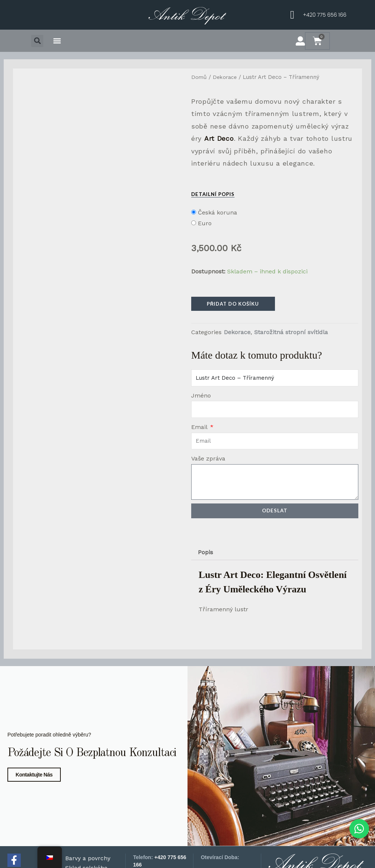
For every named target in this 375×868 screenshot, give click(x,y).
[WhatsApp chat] (358, 828)
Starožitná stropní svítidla (291, 333)
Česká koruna (218, 212)
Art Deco (219, 138)
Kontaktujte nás (34, 845)
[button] (37, 41)
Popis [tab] (206, 554)
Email (200, 428)
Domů (199, 77)
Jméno (201, 396)
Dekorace (226, 77)
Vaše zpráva (208, 460)
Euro (205, 223)
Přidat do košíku (233, 304)
